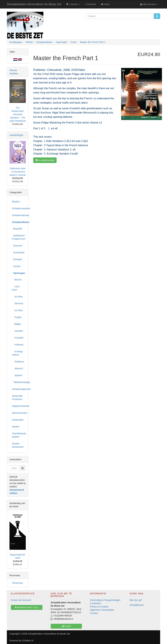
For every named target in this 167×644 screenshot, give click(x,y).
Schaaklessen (137, 605)
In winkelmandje (45, 160)
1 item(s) (73, 4)
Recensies (18, 583)
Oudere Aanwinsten (18, 445)
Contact (94, 613)
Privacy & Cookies (99, 607)
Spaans (17, 375)
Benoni (17, 280)
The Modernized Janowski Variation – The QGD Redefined (18, 114)
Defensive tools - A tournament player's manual (18, 172)
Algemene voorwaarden (102, 610)
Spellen (16, 427)
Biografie (17, 229)
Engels (17, 317)
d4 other (17, 297)
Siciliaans (18, 362)
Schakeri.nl (28, 641)
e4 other (17, 310)
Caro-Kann (16, 288)
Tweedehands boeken (19, 435)
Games (16, 266)
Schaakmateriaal (19, 215)
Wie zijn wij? (136, 600)
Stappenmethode (19, 406)
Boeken (16, 202)
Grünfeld (18, 338)
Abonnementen (19, 413)
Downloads (18, 253)
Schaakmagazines (19, 389)
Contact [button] (66, 626)
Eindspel (17, 259)
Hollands (18, 345)
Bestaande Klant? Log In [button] (27, 607)
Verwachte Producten (17, 398)
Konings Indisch (17, 353)
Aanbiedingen (16, 135)
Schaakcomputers (19, 208)
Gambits (17, 331)
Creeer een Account (21, 600)
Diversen (17, 246)
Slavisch (17, 368)
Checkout (90, 4)
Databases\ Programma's (19, 237)
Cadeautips (18, 420)
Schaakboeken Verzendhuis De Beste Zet (34, 4)
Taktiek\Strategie (19, 382)
